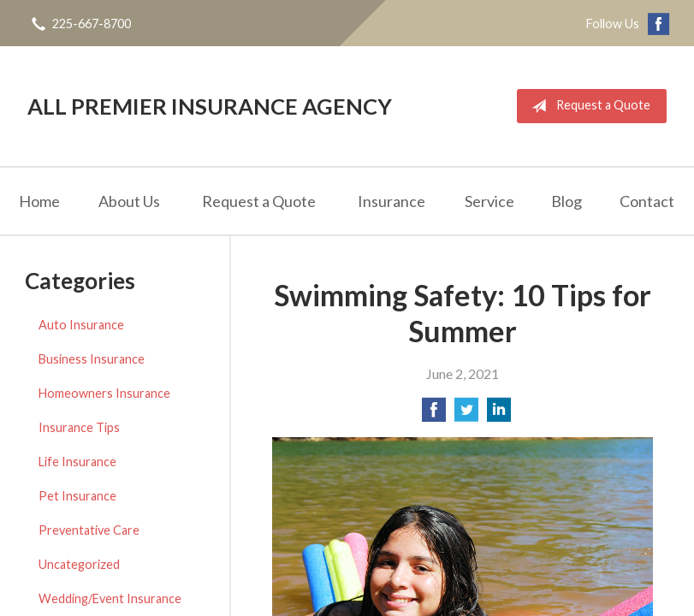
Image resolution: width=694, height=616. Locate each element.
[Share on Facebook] (434, 415)
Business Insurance (92, 359)
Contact (647, 201)
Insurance (391, 201)
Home (39, 201)
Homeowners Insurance (104, 393)
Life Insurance (77, 462)
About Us (129, 201)
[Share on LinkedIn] (499, 415)
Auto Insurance (81, 325)
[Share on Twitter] (466, 415)
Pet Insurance (77, 496)
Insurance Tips (79, 427)
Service (489, 201)
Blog (566, 201)
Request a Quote (587, 106)
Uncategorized (79, 564)
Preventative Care (89, 530)
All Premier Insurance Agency (210, 106)
